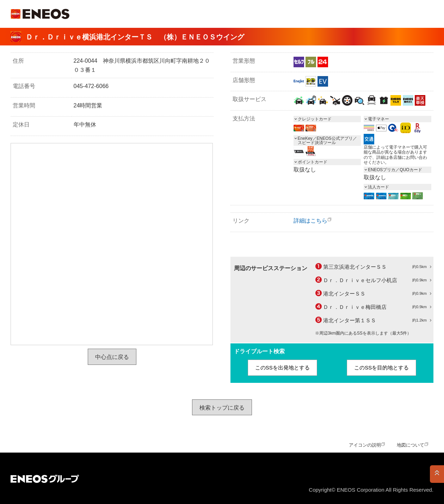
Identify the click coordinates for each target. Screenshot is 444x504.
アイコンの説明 (365, 445)
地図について (411, 445)
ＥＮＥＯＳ (40, 14)
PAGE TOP (437, 474)
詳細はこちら (310, 221)
